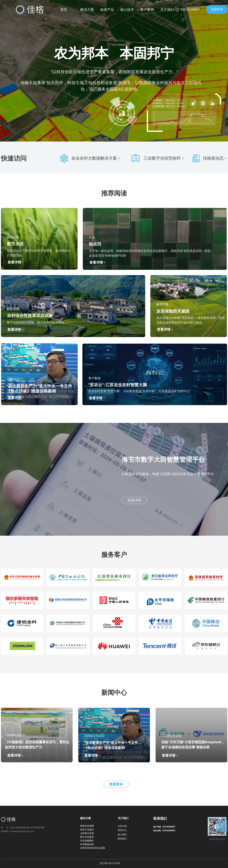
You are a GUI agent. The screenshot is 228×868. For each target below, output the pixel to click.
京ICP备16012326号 (110, 863)
